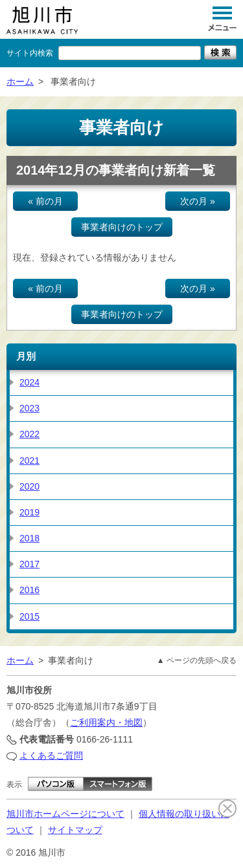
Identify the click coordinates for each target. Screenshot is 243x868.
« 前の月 (45, 201)
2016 (29, 590)
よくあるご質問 (51, 755)
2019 (29, 512)
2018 (29, 538)
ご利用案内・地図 (106, 722)
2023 (29, 408)
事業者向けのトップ (122, 227)
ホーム (20, 81)
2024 (29, 382)
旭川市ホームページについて (65, 814)
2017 (29, 564)
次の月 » (198, 201)
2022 (29, 434)
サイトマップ (75, 830)
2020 (29, 486)
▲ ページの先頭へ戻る (197, 660)
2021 (29, 461)
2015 (29, 616)
